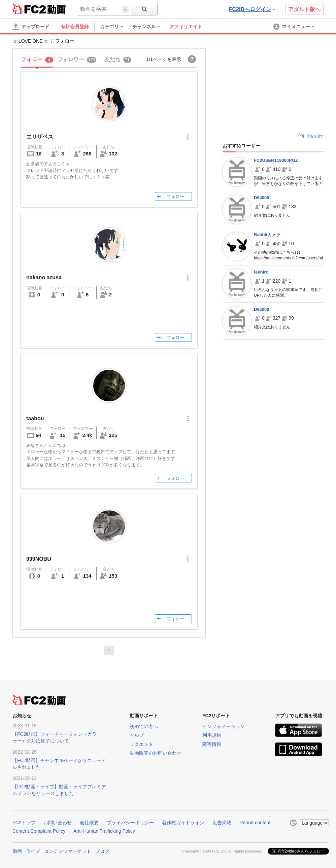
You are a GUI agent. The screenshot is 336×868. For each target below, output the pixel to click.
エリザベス (40, 137)
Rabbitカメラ (267, 235)
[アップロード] (31, 27)
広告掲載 (222, 823)
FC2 (29, 9)
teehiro (261, 272)
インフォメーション (224, 726)
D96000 (262, 309)
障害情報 (212, 744)
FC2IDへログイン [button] (252, 9)
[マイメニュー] (294, 27)
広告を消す (315, 136)
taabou (35, 418)
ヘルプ (137, 735)
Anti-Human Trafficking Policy (104, 831)
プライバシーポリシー (130, 823)
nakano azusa (44, 277)
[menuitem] (115, 27)
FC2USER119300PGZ (276, 160)
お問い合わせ (58, 823)
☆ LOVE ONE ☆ (30, 41)
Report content (255, 823)
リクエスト (141, 744)
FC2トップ (24, 823)
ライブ (33, 851)
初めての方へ (144, 726)
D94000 (262, 198)
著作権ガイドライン (183, 823)
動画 (17, 851)
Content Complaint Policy (39, 831)
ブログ (102, 851)
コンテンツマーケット (68, 851)
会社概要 (89, 823)
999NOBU (39, 559)
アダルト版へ (304, 9)
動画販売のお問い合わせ (156, 753)
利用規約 (212, 735)
